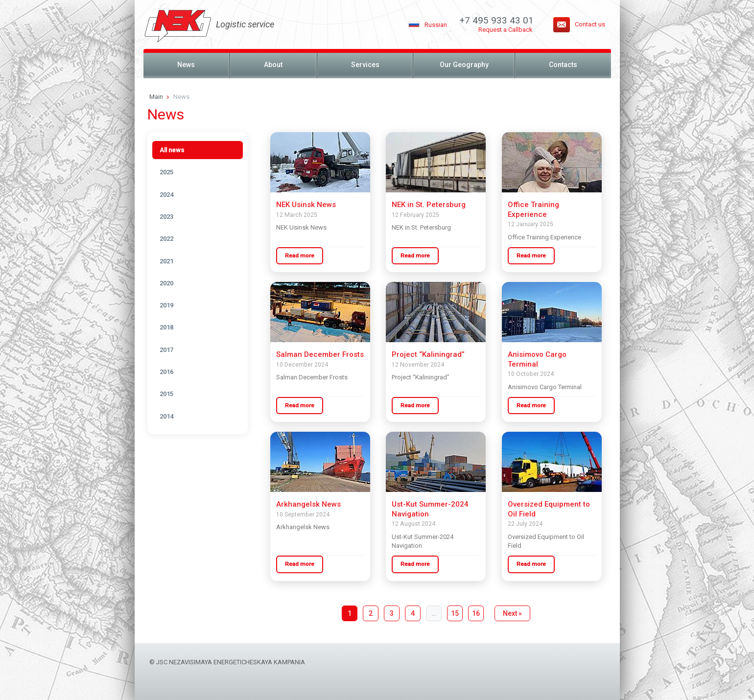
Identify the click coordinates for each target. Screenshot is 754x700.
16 (476, 613)
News (186, 65)
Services (365, 65)
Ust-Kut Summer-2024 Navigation (430, 509)
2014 (166, 416)
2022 (166, 239)
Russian (436, 25)
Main (156, 97)
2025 (166, 172)
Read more (300, 256)
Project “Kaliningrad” (428, 354)
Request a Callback (506, 30)
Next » (512, 613)
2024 (166, 195)
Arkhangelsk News (308, 504)
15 (455, 613)
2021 (166, 261)
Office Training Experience (533, 210)
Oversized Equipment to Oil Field (549, 509)
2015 (166, 394)
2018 (166, 327)
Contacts (563, 65)
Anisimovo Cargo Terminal (537, 359)
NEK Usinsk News (306, 205)
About (273, 65)
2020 (166, 283)
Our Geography (464, 65)
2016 (166, 372)
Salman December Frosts (320, 354)
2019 (166, 305)
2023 (166, 217)
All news (172, 150)
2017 (166, 350)
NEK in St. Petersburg (429, 205)
